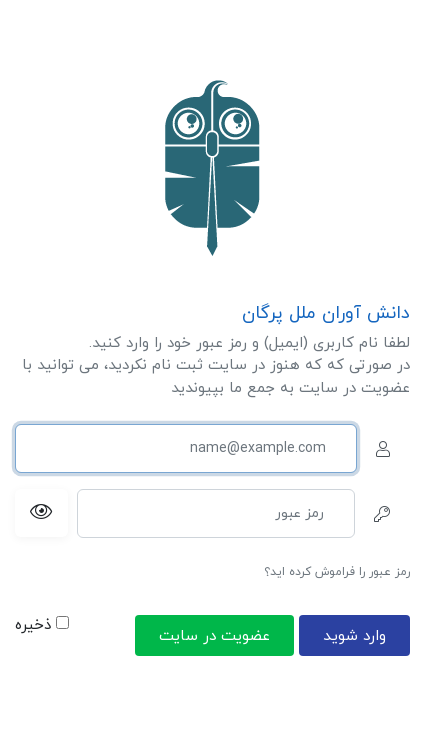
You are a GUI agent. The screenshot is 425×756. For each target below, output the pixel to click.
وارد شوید (354, 636)
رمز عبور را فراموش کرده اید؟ (337, 572)
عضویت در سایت (214, 636)
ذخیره (42, 625)
